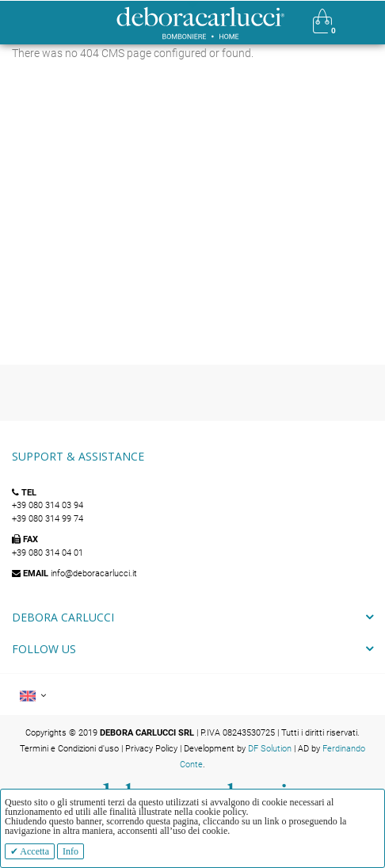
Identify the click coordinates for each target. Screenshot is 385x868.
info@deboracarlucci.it (94, 574)
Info (71, 851)
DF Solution (270, 749)
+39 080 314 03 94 (48, 505)
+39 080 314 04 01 (48, 553)
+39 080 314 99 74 (48, 519)
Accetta (34, 851)
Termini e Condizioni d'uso (69, 749)
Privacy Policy (151, 749)
